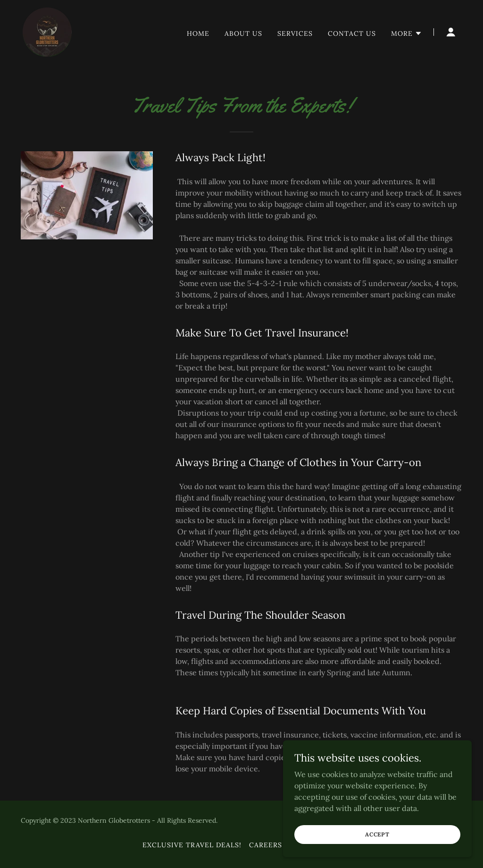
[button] (407, 33)
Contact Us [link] (352, 33)
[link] (47, 31)
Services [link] (295, 33)
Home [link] (198, 33)
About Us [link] (243, 33)
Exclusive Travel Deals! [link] (192, 845)
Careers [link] (266, 845)
